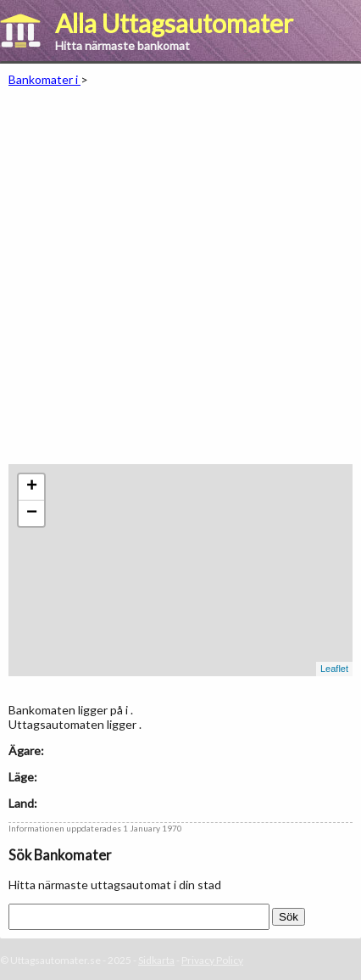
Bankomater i (44, 79)
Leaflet (334, 669)
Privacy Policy (212, 960)
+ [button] (32, 487)
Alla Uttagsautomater (174, 23)
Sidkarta (156, 960)
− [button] (32, 513)
